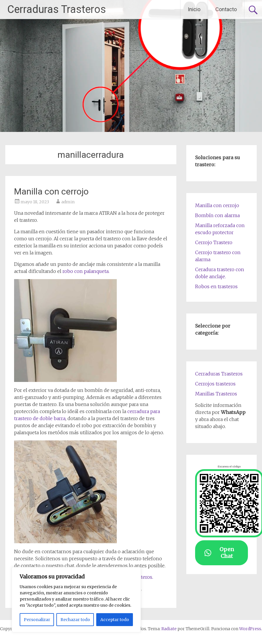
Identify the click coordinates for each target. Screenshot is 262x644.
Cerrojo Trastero (214, 242)
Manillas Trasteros (216, 394)
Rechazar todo (75, 620)
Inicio (194, 9)
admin (68, 202)
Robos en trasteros (216, 286)
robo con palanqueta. (86, 271)
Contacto (226, 9)
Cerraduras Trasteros (57, 9)
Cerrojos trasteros (215, 384)
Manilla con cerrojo (51, 191)
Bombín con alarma (217, 215)
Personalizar (37, 620)
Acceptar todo (115, 620)
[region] (76, 600)
